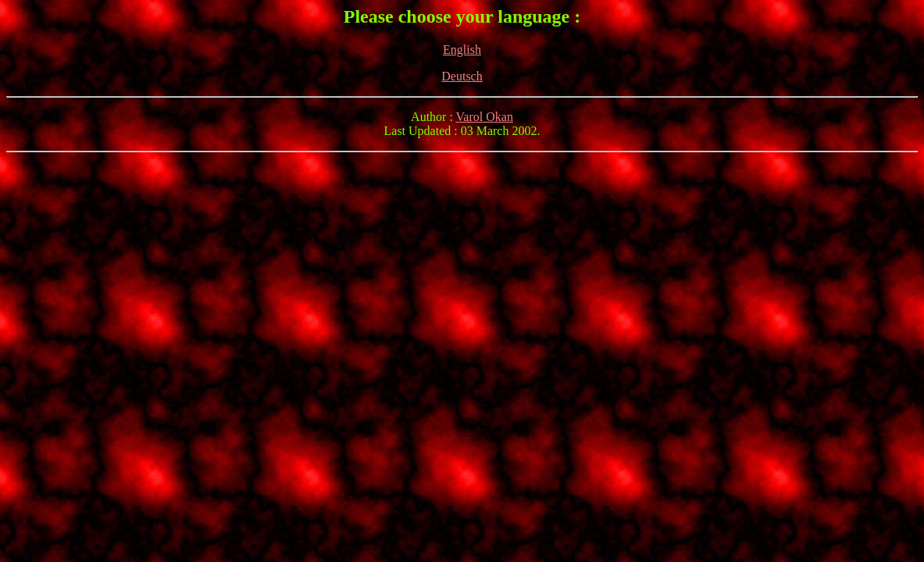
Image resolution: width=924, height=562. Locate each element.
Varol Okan (485, 117)
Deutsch (462, 76)
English (462, 50)
